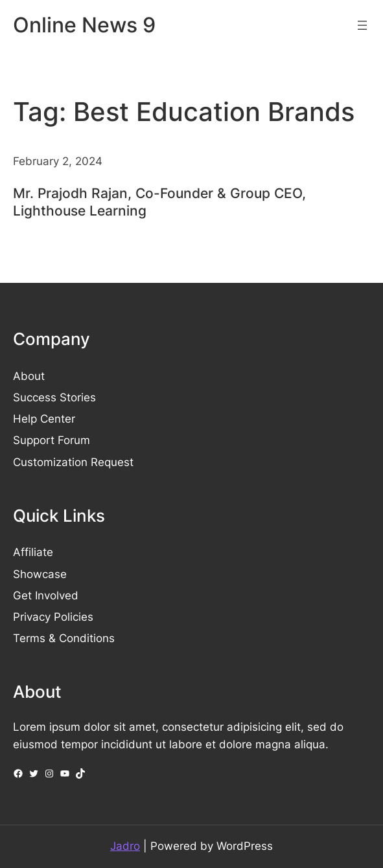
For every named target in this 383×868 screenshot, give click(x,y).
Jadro (125, 846)
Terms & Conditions (64, 638)
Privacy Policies (53, 617)
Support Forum (52, 440)
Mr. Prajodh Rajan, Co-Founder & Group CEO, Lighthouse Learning (159, 202)
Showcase (40, 574)
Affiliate (33, 552)
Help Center (44, 419)
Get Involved (46, 595)
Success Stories (54, 397)
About (29, 376)
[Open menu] (362, 25)
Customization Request (73, 462)
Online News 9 (84, 25)
